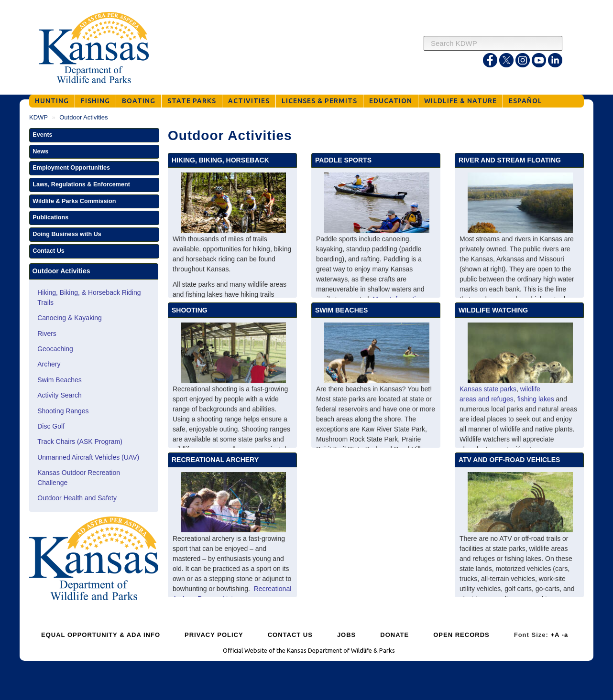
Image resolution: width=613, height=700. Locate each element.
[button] (94, 135)
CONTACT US (290, 635)
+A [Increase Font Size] (555, 635)
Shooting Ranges (63, 411)
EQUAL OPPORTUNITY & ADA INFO (101, 635)
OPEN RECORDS (461, 635)
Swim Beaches (60, 380)
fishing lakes (536, 399)
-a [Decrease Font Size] (565, 635)
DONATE (394, 635)
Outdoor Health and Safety (77, 498)
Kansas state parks (488, 389)
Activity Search (60, 395)
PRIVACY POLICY (214, 635)
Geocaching (55, 349)
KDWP (38, 117)
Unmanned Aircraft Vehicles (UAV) (88, 457)
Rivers (47, 334)
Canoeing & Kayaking (70, 318)
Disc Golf (51, 426)
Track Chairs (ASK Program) (80, 442)
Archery (49, 364)
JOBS (346, 635)
